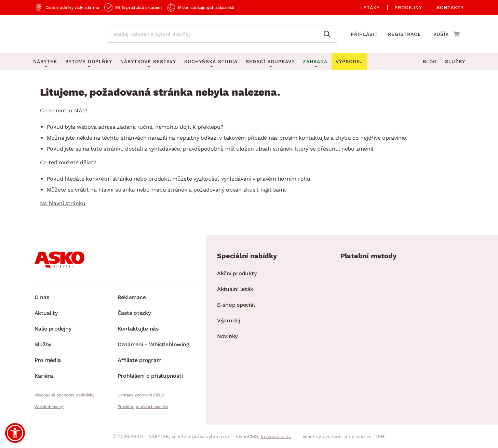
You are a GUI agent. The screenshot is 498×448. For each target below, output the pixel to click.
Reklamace (132, 297)
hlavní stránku (117, 190)
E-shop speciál (236, 305)
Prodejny (408, 8)
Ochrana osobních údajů (141, 395)
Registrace (405, 34)
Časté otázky (134, 313)
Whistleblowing (49, 407)
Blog (430, 61)
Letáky (370, 8)
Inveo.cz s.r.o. (276, 436)
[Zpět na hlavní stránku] (64, 34)
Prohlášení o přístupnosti (150, 376)
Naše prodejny (53, 329)
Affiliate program (140, 360)
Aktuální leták (235, 289)
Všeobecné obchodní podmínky (64, 395)
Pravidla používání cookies (143, 407)
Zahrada (315, 61)
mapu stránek (169, 190)
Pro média (48, 360)
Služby (455, 61)
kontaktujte (314, 138)
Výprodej (228, 320)
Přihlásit (364, 34)
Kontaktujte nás (138, 329)
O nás (42, 297)
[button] (15, 433)
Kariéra (44, 376)
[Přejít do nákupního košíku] (447, 34)
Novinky (227, 336)
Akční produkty (237, 273)
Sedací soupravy (270, 61)
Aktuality (46, 313)
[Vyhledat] (328, 34)
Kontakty (450, 8)
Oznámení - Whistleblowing (153, 344)
